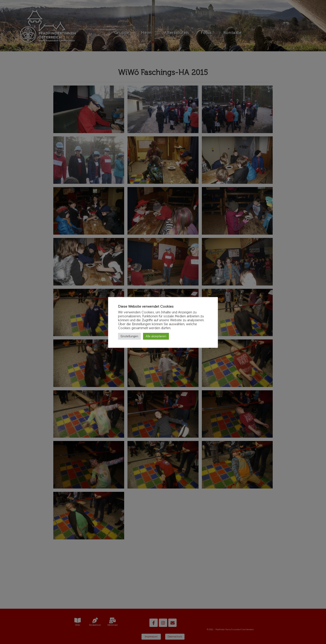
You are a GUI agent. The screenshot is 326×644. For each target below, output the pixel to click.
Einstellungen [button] (129, 336)
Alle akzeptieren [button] (156, 336)
